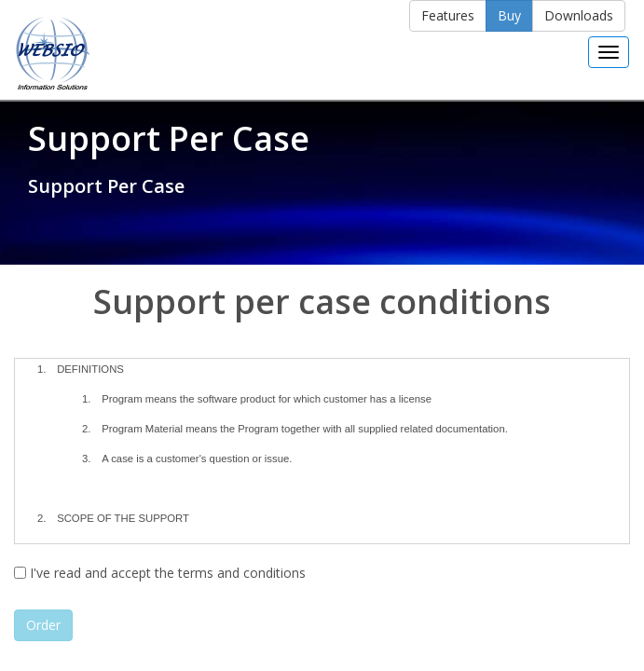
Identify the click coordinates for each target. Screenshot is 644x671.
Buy (509, 15)
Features (448, 15)
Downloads (579, 15)
